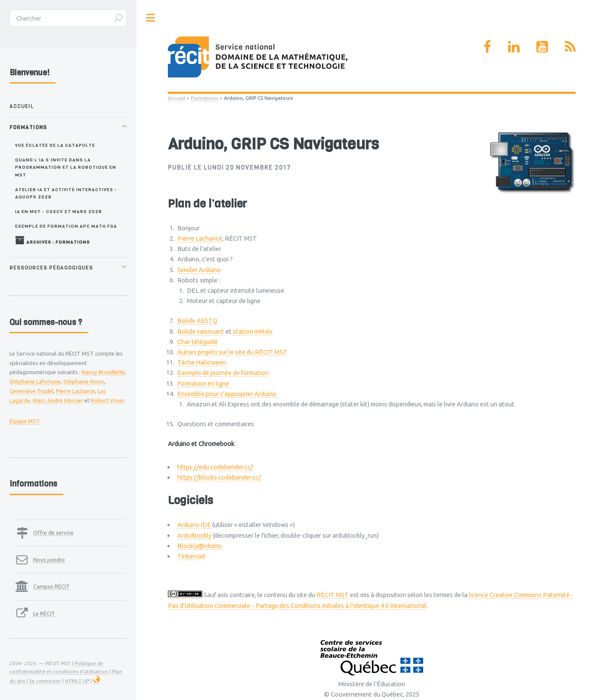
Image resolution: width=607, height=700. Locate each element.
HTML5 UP (77, 681)
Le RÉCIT (44, 613)
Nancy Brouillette (103, 372)
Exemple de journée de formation (223, 373)
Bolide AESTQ (197, 321)
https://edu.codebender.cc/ (215, 467)
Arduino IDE (194, 525)
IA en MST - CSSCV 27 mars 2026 (59, 211)
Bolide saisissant (201, 331)
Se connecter (45, 681)
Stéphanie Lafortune (35, 381)
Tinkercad (191, 556)
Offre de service (53, 533)
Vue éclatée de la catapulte (55, 145)
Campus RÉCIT (51, 586)
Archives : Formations (53, 240)
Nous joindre (49, 560)
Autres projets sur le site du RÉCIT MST (232, 352)
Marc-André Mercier (58, 400)
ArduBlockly (194, 535)
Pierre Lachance (200, 238)
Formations (204, 98)
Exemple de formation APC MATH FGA (66, 226)
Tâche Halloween (202, 362)
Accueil (177, 98)
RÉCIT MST (333, 595)
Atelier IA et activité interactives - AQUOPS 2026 (66, 193)
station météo (253, 331)
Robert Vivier (107, 400)
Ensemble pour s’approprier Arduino (227, 394)
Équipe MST (25, 421)
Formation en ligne (203, 383)
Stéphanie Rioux (84, 381)
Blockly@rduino (200, 546)
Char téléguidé (198, 342)
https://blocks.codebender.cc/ (219, 477)
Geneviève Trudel (31, 391)
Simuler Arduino (199, 270)
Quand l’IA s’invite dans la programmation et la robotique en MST (66, 167)
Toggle (151, 18)
